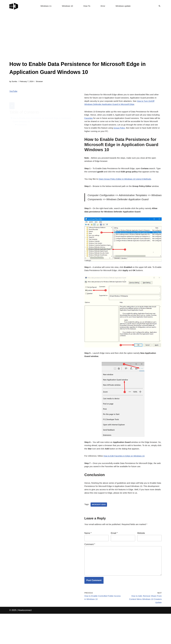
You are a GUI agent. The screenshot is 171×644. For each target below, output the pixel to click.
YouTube (14, 92)
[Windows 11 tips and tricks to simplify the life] (14, 6)
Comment (90, 570)
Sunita (15, 82)
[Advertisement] (85, 40)
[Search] (160, 6)
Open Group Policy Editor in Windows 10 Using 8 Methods (127, 189)
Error (103, 6)
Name (88, 559)
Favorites (103, 121)
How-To (87, 6)
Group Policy (144, 132)
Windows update (124, 6)
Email (114, 559)
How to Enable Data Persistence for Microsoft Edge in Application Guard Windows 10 (43, 114)
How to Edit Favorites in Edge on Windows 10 (126, 479)
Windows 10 (67, 6)
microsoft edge (99, 530)
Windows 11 (45, 6)
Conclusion (22, 119)
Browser (41, 82)
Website (141, 559)
